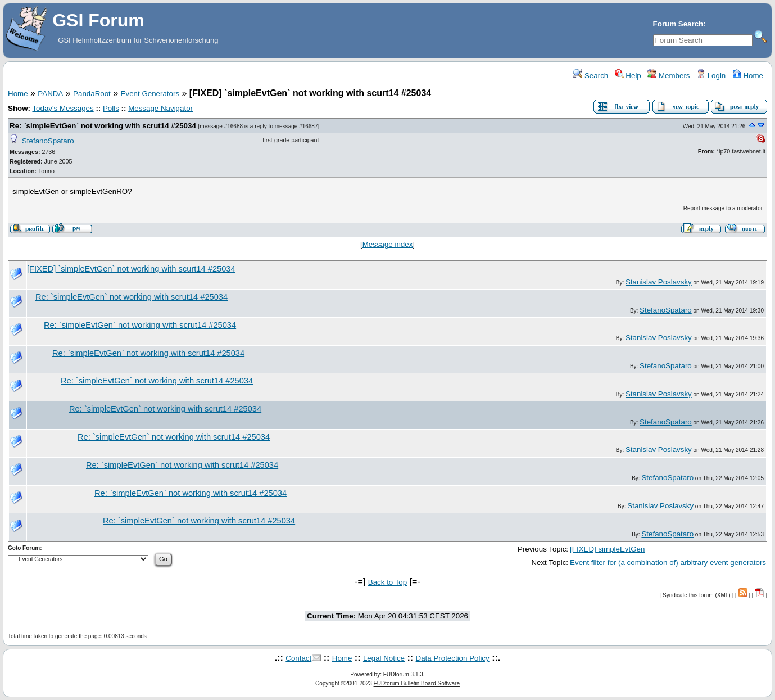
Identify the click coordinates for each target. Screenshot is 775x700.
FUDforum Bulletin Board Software (417, 683)
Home (748, 76)
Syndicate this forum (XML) (697, 595)
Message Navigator (160, 108)
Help (628, 76)
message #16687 (296, 126)
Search (591, 76)
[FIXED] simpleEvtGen (607, 549)
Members (669, 76)
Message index (388, 244)
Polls (111, 108)
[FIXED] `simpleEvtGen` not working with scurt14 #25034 (131, 269)
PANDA (50, 94)
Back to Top (387, 582)
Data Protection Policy (453, 658)
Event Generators (150, 94)
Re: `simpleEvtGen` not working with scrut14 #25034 (103, 126)
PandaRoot (92, 94)
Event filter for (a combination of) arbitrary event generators (668, 563)
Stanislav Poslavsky (659, 282)
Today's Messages (63, 108)
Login (711, 76)
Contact (298, 658)
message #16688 (221, 126)
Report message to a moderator (723, 208)
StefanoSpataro (48, 141)
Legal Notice (384, 658)
